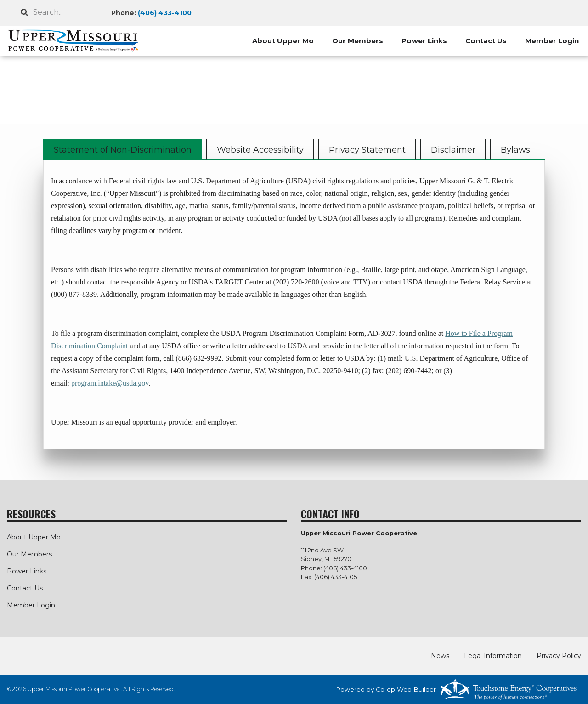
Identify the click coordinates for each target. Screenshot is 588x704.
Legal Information (493, 656)
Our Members (358, 41)
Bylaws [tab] (515, 150)
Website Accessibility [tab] (260, 150)
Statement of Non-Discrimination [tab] (123, 150)
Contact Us (486, 41)
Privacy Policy (559, 656)
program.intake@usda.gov (110, 383)
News (440, 656)
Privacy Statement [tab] (367, 150)
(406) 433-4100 (165, 13)
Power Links (424, 41)
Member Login (552, 41)
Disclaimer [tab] (453, 150)
